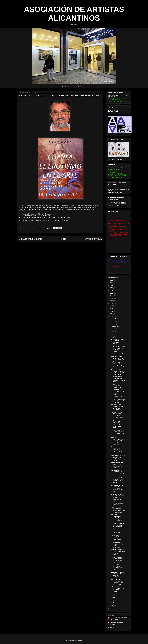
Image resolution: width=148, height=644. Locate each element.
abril (113, 595)
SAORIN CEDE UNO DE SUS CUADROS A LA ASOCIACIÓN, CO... (118, 433)
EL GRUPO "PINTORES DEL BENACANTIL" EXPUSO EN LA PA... (117, 450)
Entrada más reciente (31, 239)
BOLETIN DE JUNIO (117, 354)
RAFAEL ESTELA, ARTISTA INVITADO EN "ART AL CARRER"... (118, 589)
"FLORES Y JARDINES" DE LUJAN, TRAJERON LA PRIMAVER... (118, 510)
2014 (111, 311)
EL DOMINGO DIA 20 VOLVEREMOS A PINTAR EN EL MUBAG (117, 480)
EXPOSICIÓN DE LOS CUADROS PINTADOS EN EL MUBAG (118, 341)
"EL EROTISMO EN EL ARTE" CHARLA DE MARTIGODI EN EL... (118, 526)
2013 (111, 314)
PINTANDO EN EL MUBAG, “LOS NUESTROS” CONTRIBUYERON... (118, 415)
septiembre (115, 326)
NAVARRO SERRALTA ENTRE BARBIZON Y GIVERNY (118, 401)
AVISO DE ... (118, 532)
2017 (111, 303)
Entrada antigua (93, 239)
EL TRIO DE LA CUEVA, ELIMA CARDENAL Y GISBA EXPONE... (117, 387)
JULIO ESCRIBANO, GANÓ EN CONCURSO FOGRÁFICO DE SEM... (117, 488)
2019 (111, 298)
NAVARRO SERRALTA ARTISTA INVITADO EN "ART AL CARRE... (118, 349)
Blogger (80, 640)
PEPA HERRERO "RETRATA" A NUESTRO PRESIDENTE (116, 538)
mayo (113, 337)
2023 (111, 288)
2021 (111, 293)
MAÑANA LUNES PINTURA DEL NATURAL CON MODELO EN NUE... (118, 365)
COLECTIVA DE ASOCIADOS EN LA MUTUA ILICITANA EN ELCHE (118, 407)
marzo (113, 597)
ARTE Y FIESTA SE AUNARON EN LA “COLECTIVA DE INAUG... (117, 465)
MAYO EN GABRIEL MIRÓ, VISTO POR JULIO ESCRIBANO (118, 358)
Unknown (112, 627)
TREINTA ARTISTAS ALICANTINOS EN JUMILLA (117, 496)
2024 (111, 285)
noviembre (115, 321)
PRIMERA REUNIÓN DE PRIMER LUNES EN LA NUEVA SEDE (118, 552)
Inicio (63, 239)
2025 (111, 283)
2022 (111, 290)
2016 (111, 306)
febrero (114, 600)
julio (113, 332)
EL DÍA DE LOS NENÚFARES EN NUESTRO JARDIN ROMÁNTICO (118, 372)
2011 (111, 606)
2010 (111, 608)
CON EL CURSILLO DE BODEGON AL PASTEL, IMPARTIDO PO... (117, 545)
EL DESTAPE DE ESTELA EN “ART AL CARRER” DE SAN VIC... (117, 567)
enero (113, 603)
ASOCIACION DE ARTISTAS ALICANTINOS (118, 619)
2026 (111, 280)
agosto (114, 329)
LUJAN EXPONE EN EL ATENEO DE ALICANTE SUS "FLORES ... (117, 560)
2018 (111, 301)
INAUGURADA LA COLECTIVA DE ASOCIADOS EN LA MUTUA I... (118, 379)
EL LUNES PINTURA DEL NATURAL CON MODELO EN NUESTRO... (118, 574)
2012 (111, 316)
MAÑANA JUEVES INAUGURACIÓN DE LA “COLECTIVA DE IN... (118, 473)
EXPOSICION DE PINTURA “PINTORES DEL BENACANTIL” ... (117, 502)
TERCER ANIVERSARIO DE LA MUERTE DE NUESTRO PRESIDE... (117, 441)
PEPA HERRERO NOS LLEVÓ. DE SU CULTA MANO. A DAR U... (118, 458)
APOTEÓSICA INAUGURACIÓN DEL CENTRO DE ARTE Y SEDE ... (117, 582)
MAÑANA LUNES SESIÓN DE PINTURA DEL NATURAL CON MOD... (116, 424)
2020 (111, 296)
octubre (114, 324)
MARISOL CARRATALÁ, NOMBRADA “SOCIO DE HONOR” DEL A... (117, 518)
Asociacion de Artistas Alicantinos (116, 624)
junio (113, 334)
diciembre (115, 319)
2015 (111, 309)
